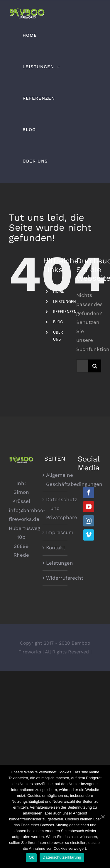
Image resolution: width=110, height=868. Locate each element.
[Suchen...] (82, 366)
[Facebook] (89, 493)
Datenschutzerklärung (62, 857)
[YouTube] (89, 507)
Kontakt (55, 548)
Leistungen (55, 563)
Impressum (55, 532)
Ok (31, 857)
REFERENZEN (65, 312)
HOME (59, 291)
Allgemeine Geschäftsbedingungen (55, 480)
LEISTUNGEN (65, 302)
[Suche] (95, 366)
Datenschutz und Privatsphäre (55, 508)
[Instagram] (89, 521)
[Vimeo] (89, 535)
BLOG (58, 322)
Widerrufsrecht (55, 578)
